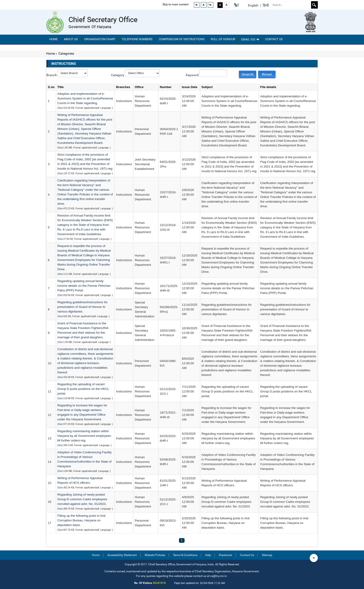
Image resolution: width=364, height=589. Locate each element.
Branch (52, 75)
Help (208, 555)
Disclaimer (226, 555)
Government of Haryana (90, 27)
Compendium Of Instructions (182, 39)
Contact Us (274, 39)
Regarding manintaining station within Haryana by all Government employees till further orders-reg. (84, 436)
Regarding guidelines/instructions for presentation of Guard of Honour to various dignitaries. (82, 307)
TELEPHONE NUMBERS (137, 39)
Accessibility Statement (122, 555)
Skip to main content (175, 4)
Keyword (192, 75)
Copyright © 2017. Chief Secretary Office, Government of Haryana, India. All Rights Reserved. (182, 564)
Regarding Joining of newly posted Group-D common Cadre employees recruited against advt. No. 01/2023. (82, 499)
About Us (71, 39)
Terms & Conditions (185, 555)
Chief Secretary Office (103, 20)
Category (118, 75)
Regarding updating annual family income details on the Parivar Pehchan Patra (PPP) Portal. (84, 286)
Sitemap (267, 555)
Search (314, 5)
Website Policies (155, 555)
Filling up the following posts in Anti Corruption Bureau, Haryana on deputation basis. (81, 520)
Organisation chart (100, 39)
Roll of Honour (223, 39)
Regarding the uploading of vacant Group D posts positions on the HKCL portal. (83, 389)
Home (53, 39)
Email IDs (250, 39)
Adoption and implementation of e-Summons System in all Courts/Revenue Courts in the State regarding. (85, 98)
